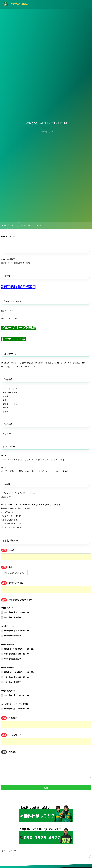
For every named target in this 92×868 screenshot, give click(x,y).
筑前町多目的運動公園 (18, 287)
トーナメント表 (13, 339)
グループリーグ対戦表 (19, 328)
